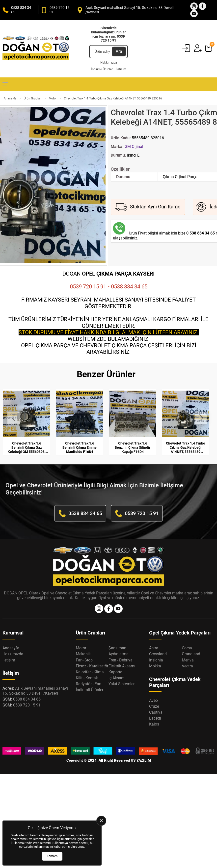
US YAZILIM (141, 760)
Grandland (191, 654)
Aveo (153, 700)
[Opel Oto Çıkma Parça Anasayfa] (36, 49)
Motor (53, 98)
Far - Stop (84, 660)
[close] (101, 821)
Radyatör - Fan (89, 684)
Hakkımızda (109, 62)
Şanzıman (117, 648)
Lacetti (155, 718)
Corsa (187, 648)
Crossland (158, 654)
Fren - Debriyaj (121, 660)
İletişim (121, 69)
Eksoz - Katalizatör (92, 666)
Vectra (187, 666)
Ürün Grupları (33, 98)
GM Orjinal (134, 147)
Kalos (154, 724)
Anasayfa (10, 98)
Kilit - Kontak (87, 678)
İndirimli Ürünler (102, 69)
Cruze (154, 706)
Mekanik (83, 654)
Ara (119, 51)
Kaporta (115, 672)
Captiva (156, 712)
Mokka (155, 666)
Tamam (52, 856)
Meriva (188, 660)
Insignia (156, 660)
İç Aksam (117, 678)
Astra (154, 648)
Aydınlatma (119, 654)
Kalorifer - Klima (90, 672)
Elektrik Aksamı (122, 666)
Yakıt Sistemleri (122, 684)
